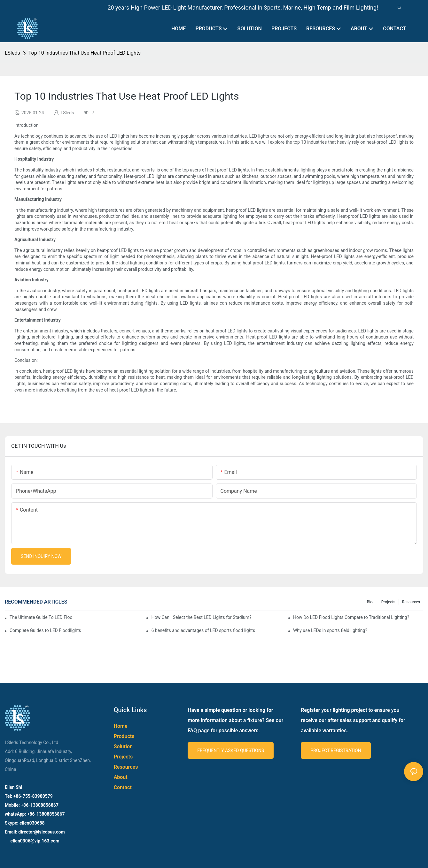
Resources (411, 602)
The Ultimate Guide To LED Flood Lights (41, 617)
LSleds (12, 53)
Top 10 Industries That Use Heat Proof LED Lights (85, 53)
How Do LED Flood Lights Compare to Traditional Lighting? (351, 617)
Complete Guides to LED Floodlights (45, 630)
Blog (371, 602)
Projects (388, 602)
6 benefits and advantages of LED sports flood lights (203, 630)
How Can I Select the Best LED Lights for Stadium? (201, 617)
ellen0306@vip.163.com (34, 841)
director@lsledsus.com (42, 832)
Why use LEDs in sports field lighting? (330, 630)
